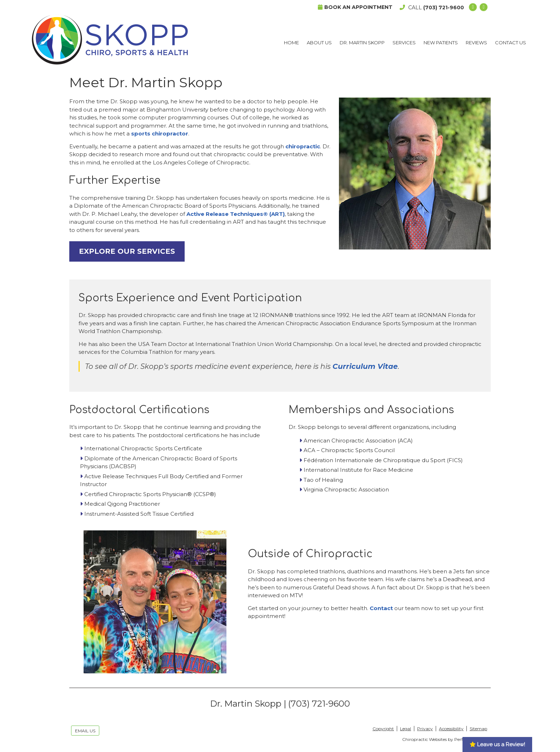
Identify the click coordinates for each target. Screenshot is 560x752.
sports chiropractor (160, 133)
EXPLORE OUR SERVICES (127, 251)
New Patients (441, 43)
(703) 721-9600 (444, 8)
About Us (319, 43)
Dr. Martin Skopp (362, 43)
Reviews (476, 43)
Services (404, 43)
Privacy (425, 729)
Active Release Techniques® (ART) (236, 214)
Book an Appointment (355, 7)
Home (291, 43)
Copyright (383, 729)
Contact (381, 608)
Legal (406, 729)
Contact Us (511, 43)
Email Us (85, 731)
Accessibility (451, 729)
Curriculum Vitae (365, 366)
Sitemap (478, 729)
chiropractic (303, 146)
